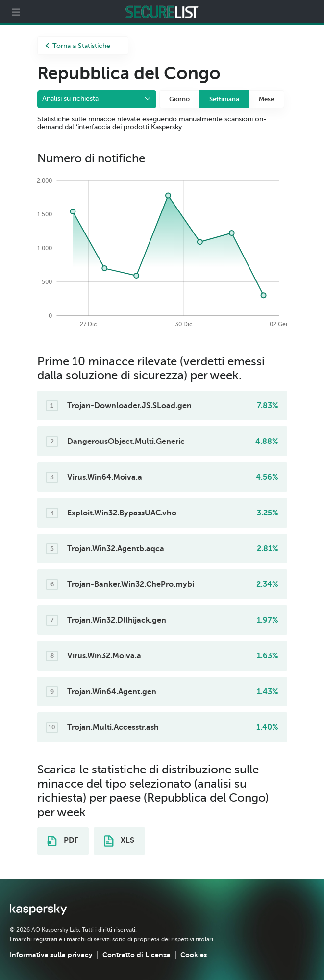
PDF (63, 841)
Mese (266, 99)
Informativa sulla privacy (51, 955)
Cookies (194, 955)
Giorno (179, 99)
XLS (119, 841)
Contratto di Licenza (137, 955)
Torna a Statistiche (78, 46)
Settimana (224, 99)
